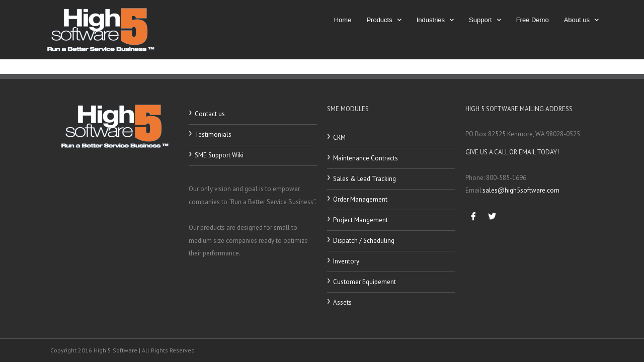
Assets (342, 302)
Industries (435, 20)
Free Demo (533, 20)
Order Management (360, 199)
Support (485, 20)
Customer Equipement (365, 282)
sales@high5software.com (521, 190)
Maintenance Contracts (366, 158)
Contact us (210, 114)
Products (384, 20)
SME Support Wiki (219, 155)
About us (581, 20)
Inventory (346, 261)
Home (343, 20)
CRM (339, 138)
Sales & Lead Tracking (365, 179)
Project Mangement (360, 220)
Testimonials (213, 134)
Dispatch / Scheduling (364, 241)
